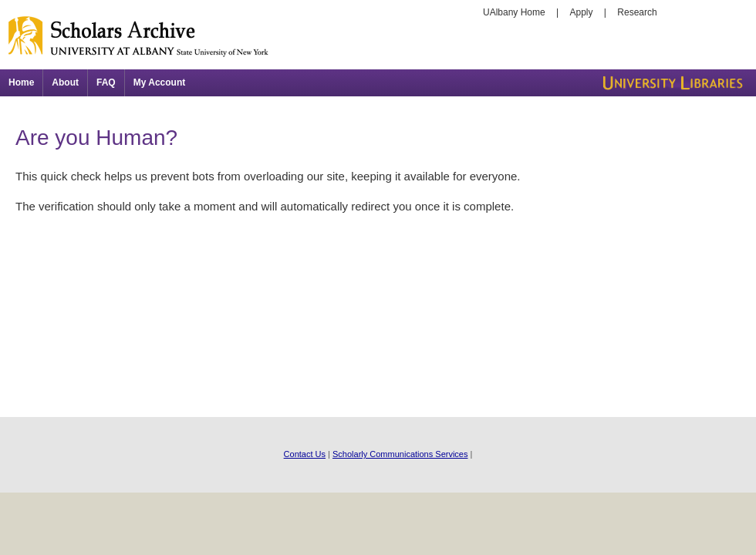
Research (637, 12)
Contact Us (305, 454)
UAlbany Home (514, 12)
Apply (582, 12)
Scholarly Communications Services (400, 454)
